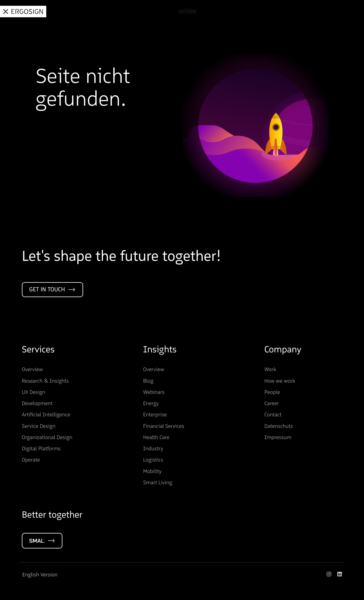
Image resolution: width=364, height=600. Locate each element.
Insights (253, 12)
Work (184, 12)
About (287, 12)
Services (217, 12)
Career (318, 12)
